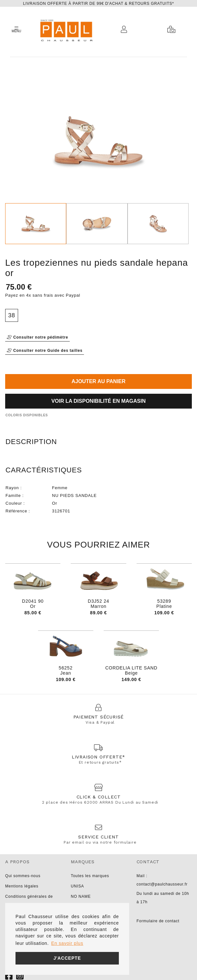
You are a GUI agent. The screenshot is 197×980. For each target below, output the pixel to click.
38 (12, 315)
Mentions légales (22, 886)
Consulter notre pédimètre (37, 337)
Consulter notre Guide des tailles (45, 351)
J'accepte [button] (67, 958)
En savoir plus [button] (67, 943)
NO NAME (81, 896)
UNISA (77, 886)
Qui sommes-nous (23, 876)
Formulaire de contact (158, 921)
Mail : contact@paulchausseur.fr (162, 880)
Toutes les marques (90, 876)
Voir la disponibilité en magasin (98, 401)
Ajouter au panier (98, 381)
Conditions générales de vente (29, 901)
